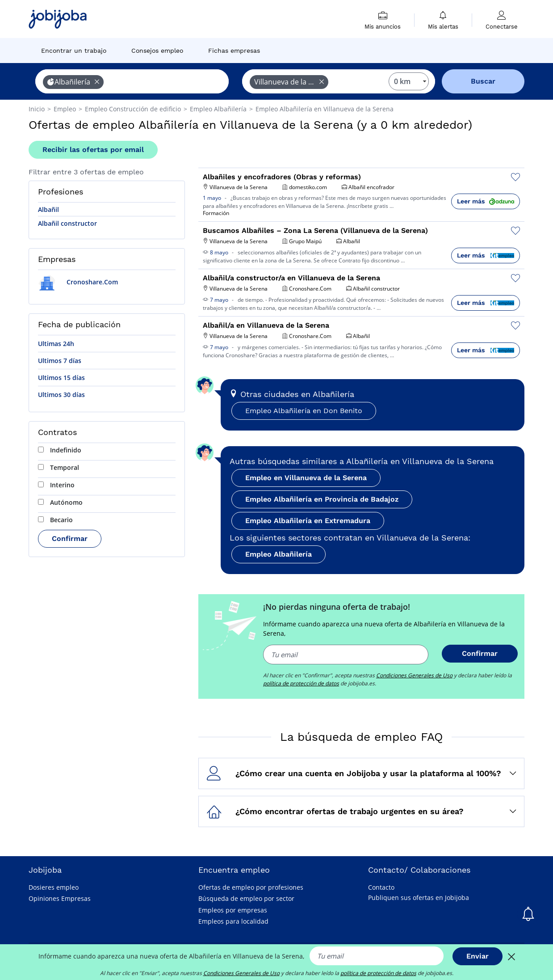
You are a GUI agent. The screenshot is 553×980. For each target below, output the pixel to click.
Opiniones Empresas (60, 898)
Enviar (478, 956)
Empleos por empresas (233, 910)
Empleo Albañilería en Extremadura (308, 521)
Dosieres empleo (54, 887)
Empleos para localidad (233, 921)
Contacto (381, 887)
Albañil (48, 209)
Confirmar (70, 539)
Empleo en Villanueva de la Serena (306, 478)
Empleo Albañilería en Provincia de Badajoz (322, 499)
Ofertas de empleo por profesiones (251, 887)
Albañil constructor (67, 223)
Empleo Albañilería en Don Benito (304, 411)
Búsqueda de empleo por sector (246, 898)
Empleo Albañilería (279, 554)
